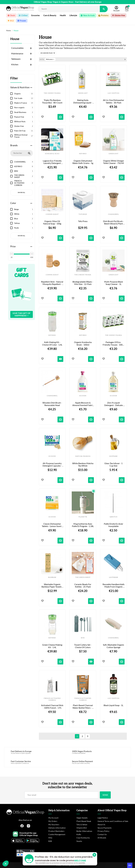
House (15, 39)
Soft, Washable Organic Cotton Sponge (114, 646)
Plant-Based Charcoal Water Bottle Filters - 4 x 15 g (83, 707)
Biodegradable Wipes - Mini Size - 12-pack (83, 283)
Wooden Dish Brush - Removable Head (52, 404)
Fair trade (24, 98)
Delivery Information (57, 828)
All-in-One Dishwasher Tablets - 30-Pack (114, 101)
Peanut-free (24, 117)
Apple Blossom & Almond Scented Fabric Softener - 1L (83, 404)
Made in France (24, 103)
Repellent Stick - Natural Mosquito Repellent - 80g (52, 283)
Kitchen (15, 64)
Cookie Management (57, 834)
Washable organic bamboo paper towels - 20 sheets (52, 586)
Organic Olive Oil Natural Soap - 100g (52, 222)
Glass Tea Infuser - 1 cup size (114, 465)
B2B (50, 841)
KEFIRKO (24, 166)
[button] (48, 53)
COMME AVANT (52, 214)
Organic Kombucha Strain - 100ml (83, 343)
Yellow (24, 223)
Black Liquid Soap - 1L (113, 705)
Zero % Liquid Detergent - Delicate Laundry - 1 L (114, 404)
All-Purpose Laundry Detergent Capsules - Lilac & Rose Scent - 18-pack (52, 465)
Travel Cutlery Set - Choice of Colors (83, 646)
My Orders (53, 821)
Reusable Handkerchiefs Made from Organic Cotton (114, 586)
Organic (24, 94)
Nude (24, 228)
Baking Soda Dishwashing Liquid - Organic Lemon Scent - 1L (83, 101)
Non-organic (24, 108)
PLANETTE (83, 517)
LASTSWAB (114, 577)
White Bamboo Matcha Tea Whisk (83, 465)
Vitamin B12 (82, 828)
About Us (101, 824)
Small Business (24, 112)
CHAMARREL (24, 162)
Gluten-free (24, 126)
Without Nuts (24, 122)
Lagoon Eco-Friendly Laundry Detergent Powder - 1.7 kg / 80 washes (52, 162)
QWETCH (114, 517)
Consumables (17, 48)
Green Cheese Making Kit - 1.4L (52, 646)
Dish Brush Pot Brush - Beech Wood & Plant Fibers (114, 222)
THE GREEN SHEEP (24, 176)
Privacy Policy (103, 831)
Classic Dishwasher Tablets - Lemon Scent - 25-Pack (52, 525)
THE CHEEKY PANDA (52, 93)
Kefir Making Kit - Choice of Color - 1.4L (52, 343)
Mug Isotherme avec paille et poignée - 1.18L (83, 525)
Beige (24, 209)
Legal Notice (103, 818)
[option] (125, 865)
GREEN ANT (83, 93)
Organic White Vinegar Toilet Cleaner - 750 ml (114, 162)
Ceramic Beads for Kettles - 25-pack (83, 585)
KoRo (79, 834)
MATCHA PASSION (83, 456)
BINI (24, 171)
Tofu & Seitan (82, 824)
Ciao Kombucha (83, 838)
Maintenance (17, 53)
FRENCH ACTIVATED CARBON (24, 183)
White (24, 214)
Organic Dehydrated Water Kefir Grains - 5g (83, 162)
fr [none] (125, 865)
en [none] (130, 865)
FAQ (50, 838)
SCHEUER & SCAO (52, 154)
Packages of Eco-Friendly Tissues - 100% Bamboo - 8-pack (114, 343)
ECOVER (83, 396)
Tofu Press (83, 221)
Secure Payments (105, 828)
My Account (53, 818)
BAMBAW (52, 577)
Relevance (50, 59)
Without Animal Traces (24, 136)
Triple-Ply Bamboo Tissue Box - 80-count (52, 101)
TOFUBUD (83, 214)
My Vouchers (54, 824)
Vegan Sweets (82, 818)
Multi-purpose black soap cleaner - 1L (114, 283)
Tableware (16, 59)
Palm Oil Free (24, 131)
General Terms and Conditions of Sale (113, 821)
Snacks (79, 841)
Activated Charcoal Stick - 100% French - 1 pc (52, 706)
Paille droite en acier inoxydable (114, 525)
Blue (24, 219)
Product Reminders (56, 831)
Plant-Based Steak (84, 821)
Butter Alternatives (84, 831)
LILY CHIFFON (113, 93)
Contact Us (102, 834)
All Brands (102, 838)
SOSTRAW (113, 456)
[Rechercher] (69, 9)
